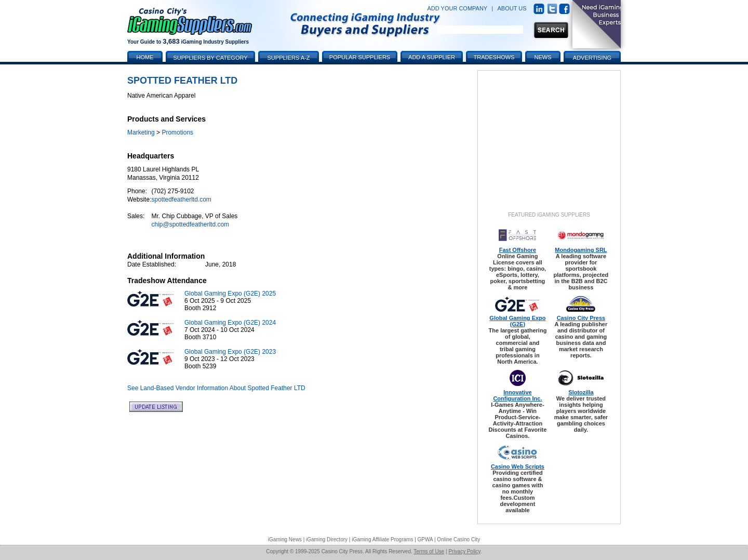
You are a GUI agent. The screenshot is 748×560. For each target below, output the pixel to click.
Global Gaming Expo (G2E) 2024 (230, 323)
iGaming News (285, 539)
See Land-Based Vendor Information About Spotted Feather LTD (216, 388)
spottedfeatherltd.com (181, 199)
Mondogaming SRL (581, 250)
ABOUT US (512, 8)
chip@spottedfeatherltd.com (190, 224)
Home (145, 57)
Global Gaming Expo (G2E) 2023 (230, 352)
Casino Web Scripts (518, 466)
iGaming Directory (327, 539)
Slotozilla (581, 392)
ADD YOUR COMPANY (457, 8)
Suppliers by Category (210, 58)
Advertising (592, 58)
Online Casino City (458, 539)
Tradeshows (494, 57)
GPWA (425, 539)
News (543, 57)
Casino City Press (581, 318)
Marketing (141, 132)
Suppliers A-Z (289, 58)
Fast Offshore (518, 250)
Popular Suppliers (360, 57)
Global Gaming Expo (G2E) (517, 321)
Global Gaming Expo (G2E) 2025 (230, 294)
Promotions (177, 132)
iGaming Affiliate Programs (382, 539)
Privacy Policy (464, 551)
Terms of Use (429, 551)
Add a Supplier (432, 57)
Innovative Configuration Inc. (517, 395)
